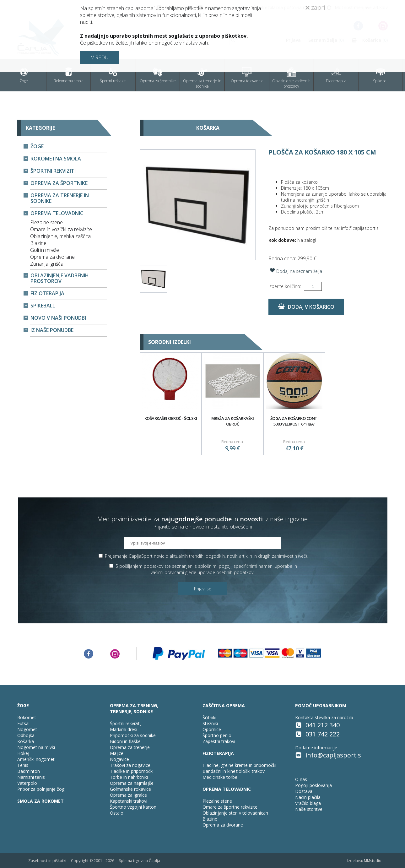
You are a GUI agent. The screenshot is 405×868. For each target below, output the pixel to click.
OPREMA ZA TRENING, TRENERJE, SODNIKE (134, 708)
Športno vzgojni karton (133, 807)
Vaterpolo (27, 783)
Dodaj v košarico (306, 307)
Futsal (23, 723)
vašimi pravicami (167, 572)
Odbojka (26, 735)
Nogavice (119, 759)
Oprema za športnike (158, 75)
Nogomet (27, 729)
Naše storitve (309, 809)
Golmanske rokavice (130, 789)
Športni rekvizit (125, 723)
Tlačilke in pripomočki (132, 771)
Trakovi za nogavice (130, 765)
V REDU (100, 57)
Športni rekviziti (113, 75)
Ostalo (117, 813)
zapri (315, 7)
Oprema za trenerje (130, 747)
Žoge (24, 75)
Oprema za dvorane (52, 257)
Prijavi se (203, 589)
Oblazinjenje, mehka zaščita (60, 236)
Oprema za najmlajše (132, 783)
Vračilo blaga (308, 803)
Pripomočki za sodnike (133, 735)
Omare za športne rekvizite (230, 807)
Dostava (304, 791)
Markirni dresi (124, 729)
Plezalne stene (46, 222)
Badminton (29, 771)
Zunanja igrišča (47, 264)
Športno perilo (217, 735)
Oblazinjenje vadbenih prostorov (291, 78)
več (302, 556)
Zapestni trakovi (219, 741)
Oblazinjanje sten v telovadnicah (235, 813)
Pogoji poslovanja (313, 785)
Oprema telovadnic (247, 75)
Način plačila (308, 797)
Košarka (26, 741)
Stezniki (210, 723)
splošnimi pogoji (215, 566)
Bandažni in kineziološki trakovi (234, 771)
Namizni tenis (31, 777)
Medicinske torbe (220, 777)
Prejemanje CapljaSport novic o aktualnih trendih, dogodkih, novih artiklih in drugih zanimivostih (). (206, 556)
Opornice (212, 729)
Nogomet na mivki (36, 747)
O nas (301, 779)
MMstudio (373, 861)
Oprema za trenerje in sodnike (202, 78)
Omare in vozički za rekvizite (61, 229)
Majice (117, 753)
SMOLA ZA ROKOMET (40, 801)
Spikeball (381, 75)
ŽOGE (23, 705)
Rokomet (27, 717)
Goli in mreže (45, 250)
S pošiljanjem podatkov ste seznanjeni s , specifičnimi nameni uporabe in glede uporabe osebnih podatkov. (206, 569)
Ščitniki (209, 717)
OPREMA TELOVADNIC (227, 789)
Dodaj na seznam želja (295, 270)
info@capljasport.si (334, 755)
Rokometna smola (69, 75)
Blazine (38, 243)
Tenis (23, 765)
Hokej (23, 753)
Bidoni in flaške (125, 741)
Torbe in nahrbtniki (129, 777)
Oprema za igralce (128, 795)
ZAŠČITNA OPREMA (224, 705)
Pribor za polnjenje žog (41, 789)
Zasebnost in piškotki (47, 861)
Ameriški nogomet (36, 759)
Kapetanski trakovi (129, 801)
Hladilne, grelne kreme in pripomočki (239, 765)
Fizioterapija (336, 75)
